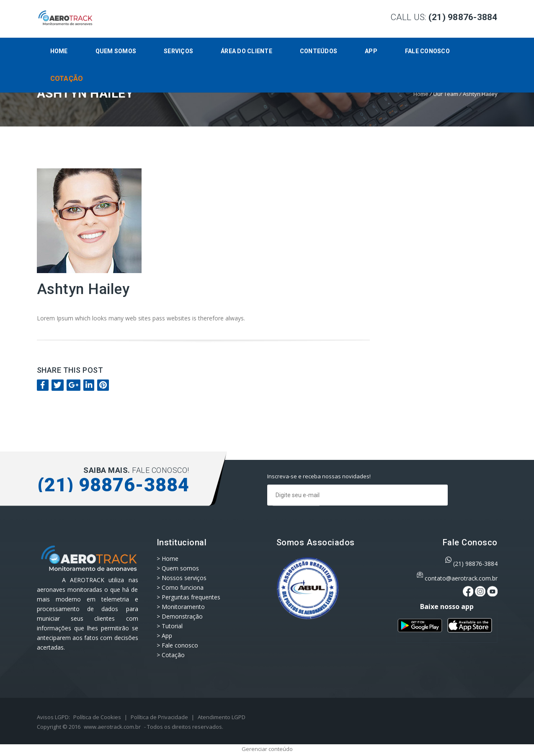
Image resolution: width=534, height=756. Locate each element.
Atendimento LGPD (222, 717)
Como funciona (183, 587)
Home (59, 51)
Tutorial (172, 626)
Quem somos (116, 51)
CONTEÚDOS (319, 51)
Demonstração (182, 616)
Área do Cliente (246, 51)
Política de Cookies (97, 717)
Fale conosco (427, 51)
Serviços (178, 51)
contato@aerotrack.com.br (461, 578)
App (371, 51)
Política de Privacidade (159, 717)
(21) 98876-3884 (475, 564)
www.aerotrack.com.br (112, 727)
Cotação (67, 79)
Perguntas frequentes (191, 597)
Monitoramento (183, 607)
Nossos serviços (184, 578)
